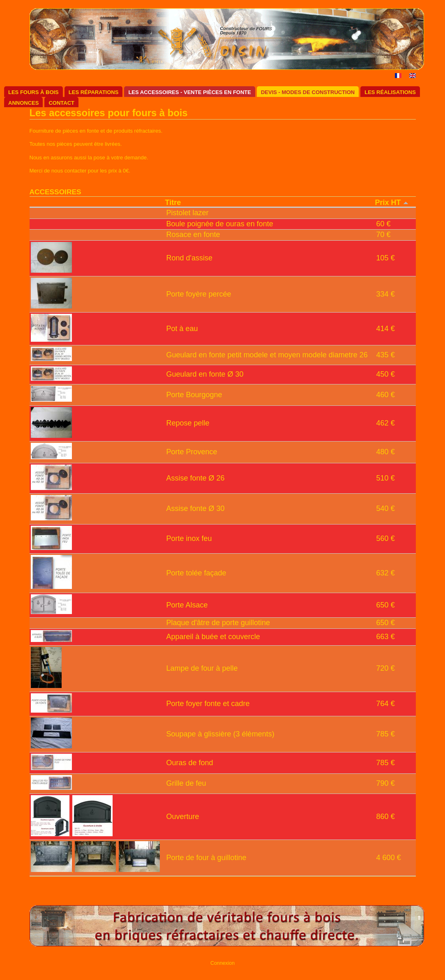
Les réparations (94, 92)
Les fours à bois (33, 92)
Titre (173, 202)
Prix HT (392, 202)
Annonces (23, 103)
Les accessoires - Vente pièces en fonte (190, 92)
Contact (61, 103)
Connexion (222, 963)
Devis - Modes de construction (308, 92)
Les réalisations (390, 92)
